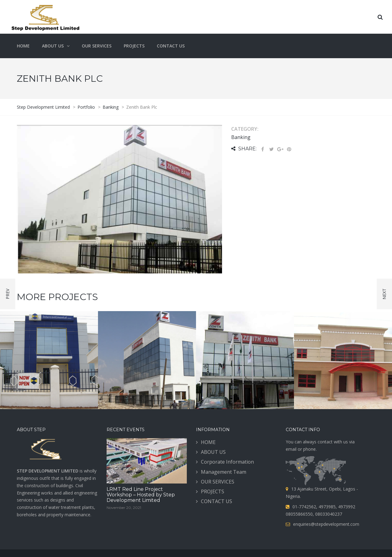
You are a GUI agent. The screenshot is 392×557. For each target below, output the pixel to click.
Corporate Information (227, 462)
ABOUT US (213, 452)
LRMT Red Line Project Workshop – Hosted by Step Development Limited (141, 495)
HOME (208, 442)
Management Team (224, 472)
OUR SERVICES (218, 482)
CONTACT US (217, 501)
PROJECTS (213, 491)
